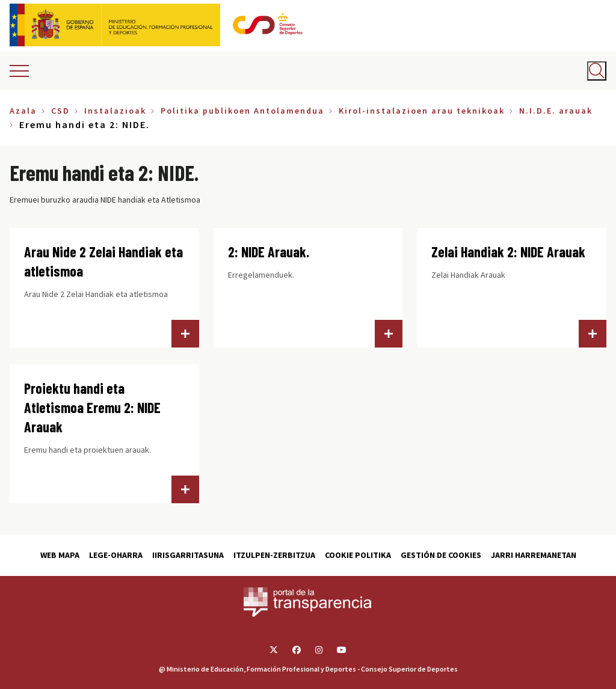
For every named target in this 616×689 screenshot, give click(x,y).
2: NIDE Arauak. (269, 252)
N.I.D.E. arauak (556, 111)
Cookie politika (358, 555)
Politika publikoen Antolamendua (242, 111)
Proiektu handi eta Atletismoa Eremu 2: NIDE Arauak (92, 407)
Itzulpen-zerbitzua (274, 555)
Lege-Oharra (116, 555)
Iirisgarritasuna (188, 555)
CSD (60, 111)
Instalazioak (115, 111)
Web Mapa (60, 555)
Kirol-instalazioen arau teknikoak (422, 111)
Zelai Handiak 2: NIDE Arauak (508, 252)
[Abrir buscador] (597, 71)
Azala (23, 111)
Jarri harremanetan (534, 555)
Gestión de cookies (441, 555)
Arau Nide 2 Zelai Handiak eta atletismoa (103, 261)
